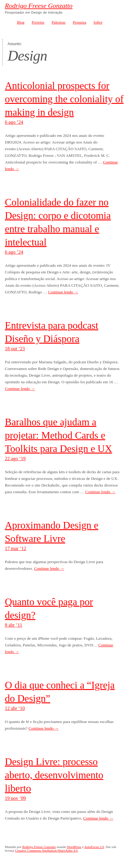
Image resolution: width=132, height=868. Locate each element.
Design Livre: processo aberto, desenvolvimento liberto (54, 775)
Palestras (58, 22)
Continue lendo (63, 292)
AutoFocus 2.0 (94, 847)
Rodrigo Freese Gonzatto (39, 6)
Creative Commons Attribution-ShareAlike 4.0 (46, 850)
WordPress (74, 847)
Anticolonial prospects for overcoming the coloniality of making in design (64, 99)
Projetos (38, 22)
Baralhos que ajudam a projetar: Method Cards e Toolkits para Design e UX (58, 435)
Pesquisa (80, 22)
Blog (21, 22)
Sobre (98, 22)
